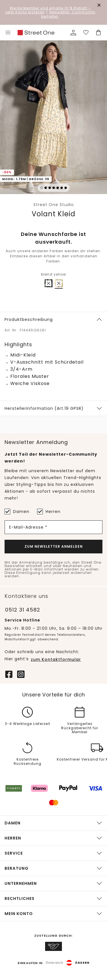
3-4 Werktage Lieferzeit (28, 724)
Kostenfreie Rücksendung (28, 762)
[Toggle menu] (8, 32)
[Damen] (7, 512)
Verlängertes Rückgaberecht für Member (80, 728)
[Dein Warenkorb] (98, 32)
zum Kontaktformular (56, 659)
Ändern (82, 963)
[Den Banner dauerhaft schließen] (99, 5)
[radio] (49, 283)
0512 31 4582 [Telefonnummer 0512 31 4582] (23, 610)
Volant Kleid (53, 214)
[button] (53, 118)
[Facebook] (9, 674)
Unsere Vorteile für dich (54, 695)
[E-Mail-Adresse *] (53, 527)
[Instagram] (21, 674)
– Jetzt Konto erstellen (48, 10)
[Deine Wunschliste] (86, 32)
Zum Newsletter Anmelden (54, 546)
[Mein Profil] (73, 32)
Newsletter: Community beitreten (68, 14)
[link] (36, 33)
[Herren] (40, 512)
